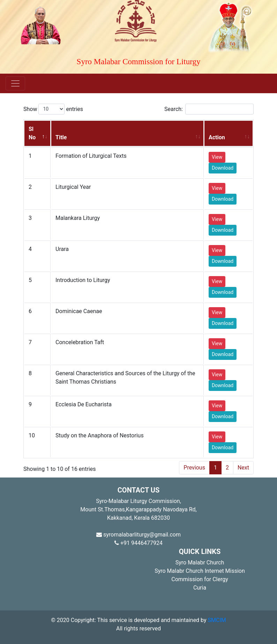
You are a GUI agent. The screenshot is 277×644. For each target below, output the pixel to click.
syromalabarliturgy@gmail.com (138, 535)
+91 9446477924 (138, 543)
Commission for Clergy (200, 579)
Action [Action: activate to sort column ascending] (217, 137)
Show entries (53, 109)
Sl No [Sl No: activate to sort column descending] (32, 133)
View (217, 157)
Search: (209, 109)
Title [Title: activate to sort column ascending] (61, 137)
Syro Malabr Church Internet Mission (200, 571)
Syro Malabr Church (200, 562)
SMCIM (217, 620)
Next (243, 468)
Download (223, 168)
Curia (200, 588)
